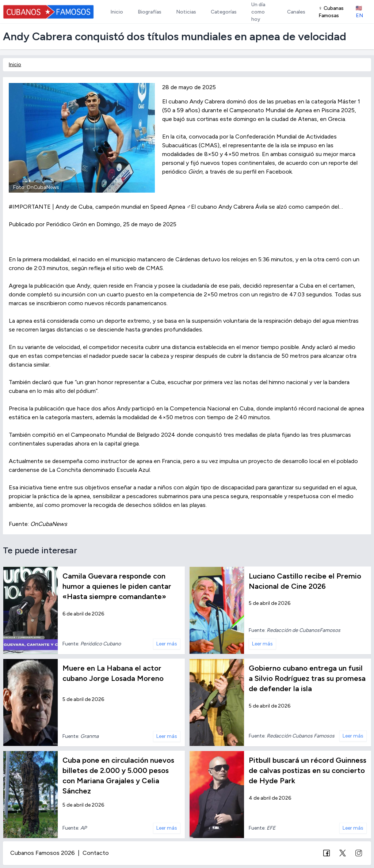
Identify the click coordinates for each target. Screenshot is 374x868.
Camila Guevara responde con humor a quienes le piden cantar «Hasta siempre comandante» (117, 586)
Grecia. (337, 119)
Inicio (15, 65)
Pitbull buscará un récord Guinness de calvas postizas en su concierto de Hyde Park (308, 770)
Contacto (96, 853)
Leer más (167, 644)
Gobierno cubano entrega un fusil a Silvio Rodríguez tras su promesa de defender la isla (307, 678)
